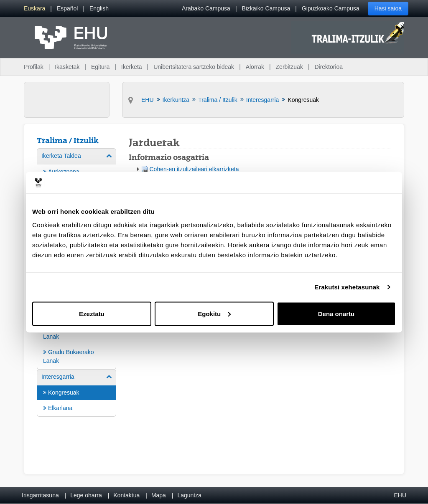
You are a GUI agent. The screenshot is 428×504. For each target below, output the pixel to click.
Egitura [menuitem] (100, 67)
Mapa (159, 495)
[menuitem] (34, 9)
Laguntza (189, 495)
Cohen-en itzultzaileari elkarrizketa (194, 169)
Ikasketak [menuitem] (67, 67)
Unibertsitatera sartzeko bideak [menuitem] (194, 67)
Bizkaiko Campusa (266, 8)
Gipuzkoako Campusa (331, 8)
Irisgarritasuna (40, 495)
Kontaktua (126, 495)
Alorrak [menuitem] (255, 67)
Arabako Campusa (206, 8)
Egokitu (214, 313)
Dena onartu (336, 313)
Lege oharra (86, 495)
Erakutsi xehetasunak (347, 287)
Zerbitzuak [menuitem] (289, 67)
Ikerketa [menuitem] (132, 67)
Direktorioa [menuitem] (329, 67)
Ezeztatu (92, 313)
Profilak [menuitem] (34, 67)
